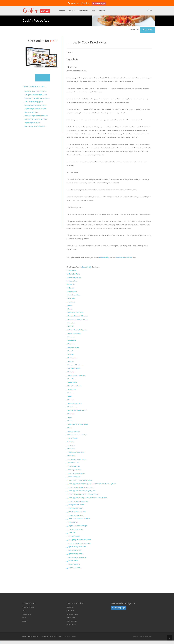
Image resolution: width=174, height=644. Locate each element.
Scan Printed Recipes (31, 112)
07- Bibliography (72, 292)
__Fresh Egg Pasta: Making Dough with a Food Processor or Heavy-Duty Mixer (91, 484)
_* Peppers (70, 400)
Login (149, 11)
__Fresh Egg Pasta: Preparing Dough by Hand (81, 491)
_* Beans (70, 306)
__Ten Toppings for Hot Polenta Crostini (79, 540)
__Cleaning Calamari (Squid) (76, 473)
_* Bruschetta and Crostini (75, 313)
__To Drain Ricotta (72, 561)
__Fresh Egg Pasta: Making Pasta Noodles (80, 487)
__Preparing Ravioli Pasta (75, 529)
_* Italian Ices (71, 372)
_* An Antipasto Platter (74, 295)
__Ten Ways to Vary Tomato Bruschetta (79, 543)
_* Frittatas (70, 354)
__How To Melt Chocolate (75, 508)
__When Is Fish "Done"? (74, 568)
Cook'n (62, 11)
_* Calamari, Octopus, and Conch (77, 319)
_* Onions (70, 393)
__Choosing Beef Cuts (74, 470)
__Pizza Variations (72, 522)
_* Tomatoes (71, 442)
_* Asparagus (71, 302)
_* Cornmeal (71, 337)
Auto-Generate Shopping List (33, 102)
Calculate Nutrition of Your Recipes (35, 105)
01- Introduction (72, 271)
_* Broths (70, 309)
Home (24, 636)
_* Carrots (70, 326)
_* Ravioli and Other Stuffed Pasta (77, 424)
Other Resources (72, 625)
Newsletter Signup (72, 614)
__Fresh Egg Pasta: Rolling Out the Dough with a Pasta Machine (87, 498)
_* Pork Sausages (72, 407)
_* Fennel (70, 351)
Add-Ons (72, 11)
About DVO (70, 611)
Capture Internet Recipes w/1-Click (35, 91)
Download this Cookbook (124, 258)
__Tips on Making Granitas (75, 554)
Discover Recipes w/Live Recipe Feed (36, 116)
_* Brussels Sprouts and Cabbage (77, 316)
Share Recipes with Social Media (35, 126)
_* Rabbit (70, 421)
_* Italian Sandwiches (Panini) (76, 375)
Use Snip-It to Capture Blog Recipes (36, 119)
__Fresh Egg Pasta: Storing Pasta (77, 501)
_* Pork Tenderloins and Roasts (76, 410)
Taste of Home (27, 614)
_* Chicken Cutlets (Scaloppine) (77, 330)
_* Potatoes (70, 414)
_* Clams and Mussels (74, 333)
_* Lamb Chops (72, 379)
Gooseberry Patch (28, 607)
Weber (24, 618)
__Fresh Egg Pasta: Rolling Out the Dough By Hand (83, 494)
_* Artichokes (71, 299)
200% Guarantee (72, 621)
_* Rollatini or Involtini (73, 431)
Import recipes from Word (32, 123)
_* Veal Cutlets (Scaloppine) (75, 452)
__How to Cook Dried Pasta (75, 515)
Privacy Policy (71, 618)
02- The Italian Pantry (73, 274)
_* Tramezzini (71, 445)
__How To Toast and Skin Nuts (76, 512)
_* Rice (69, 428)
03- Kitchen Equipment (74, 278)
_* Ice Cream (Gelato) (73, 368)
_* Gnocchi (70, 361)
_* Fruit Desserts (72, 358)
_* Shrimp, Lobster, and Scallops (77, 435)
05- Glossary (71, 285)
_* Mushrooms (71, 389)
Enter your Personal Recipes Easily (35, 95)
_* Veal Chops (71, 449)
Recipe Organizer (33, 636)
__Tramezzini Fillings (73, 564)
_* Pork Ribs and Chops (74, 403)
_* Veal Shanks (71, 456)
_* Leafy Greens (72, 382)
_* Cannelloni (71, 323)
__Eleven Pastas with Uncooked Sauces (79, 480)
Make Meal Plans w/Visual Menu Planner (37, 98)
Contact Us (70, 607)
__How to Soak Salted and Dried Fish (78, 519)
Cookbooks (83, 11)
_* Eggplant (70, 344)
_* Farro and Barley (73, 347)
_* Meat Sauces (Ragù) (74, 386)
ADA (24, 611)
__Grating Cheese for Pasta (75, 505)
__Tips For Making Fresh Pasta (76, 547)
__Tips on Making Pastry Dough (77, 557)
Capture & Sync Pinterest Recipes (35, 109)
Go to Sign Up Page (119, 608)
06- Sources (70, 288)
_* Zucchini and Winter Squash (76, 459)
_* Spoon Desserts (73, 438)
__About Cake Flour (73, 463)
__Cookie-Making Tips (74, 477)
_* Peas (69, 396)
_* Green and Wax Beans (75, 365)
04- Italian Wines (72, 281)
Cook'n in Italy (87, 267)
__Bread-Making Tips (73, 466)
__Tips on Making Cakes (74, 550)
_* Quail (69, 417)
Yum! (93, 11)
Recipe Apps (44, 636)
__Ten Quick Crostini (73, 536)
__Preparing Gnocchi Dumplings (77, 526)
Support (102, 11)
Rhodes (25, 621)
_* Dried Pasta (71, 340)
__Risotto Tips (71, 533)
